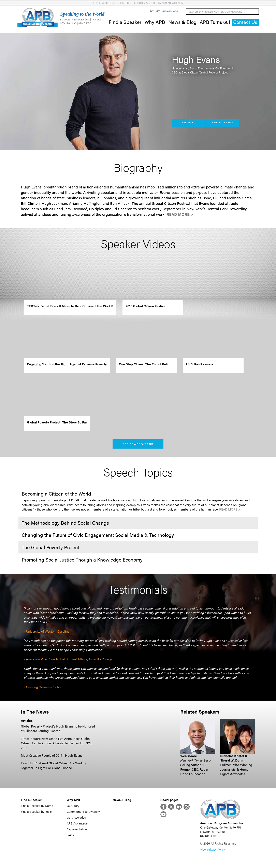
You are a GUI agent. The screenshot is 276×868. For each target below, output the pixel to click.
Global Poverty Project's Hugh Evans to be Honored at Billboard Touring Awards (58, 729)
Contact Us (245, 22)
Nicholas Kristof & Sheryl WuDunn (234, 758)
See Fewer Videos (138, 444)
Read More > (180, 214)
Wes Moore (189, 756)
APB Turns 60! (215, 22)
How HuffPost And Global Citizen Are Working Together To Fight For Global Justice (54, 765)
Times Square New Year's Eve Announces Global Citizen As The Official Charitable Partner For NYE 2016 (56, 743)
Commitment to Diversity (83, 811)
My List (155, 11)
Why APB (155, 22)
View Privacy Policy (213, 850)
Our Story (73, 806)
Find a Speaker (125, 22)
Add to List (188, 123)
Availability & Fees (222, 123)
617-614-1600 (170, 11)
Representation (77, 829)
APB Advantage (77, 823)
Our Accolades (76, 817)
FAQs (70, 835)
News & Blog (182, 22)
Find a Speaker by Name (37, 806)
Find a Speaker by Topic (36, 811)
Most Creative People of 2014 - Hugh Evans (52, 756)
